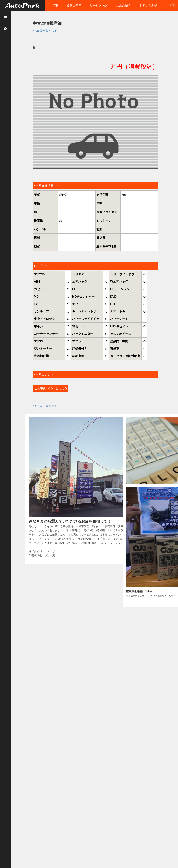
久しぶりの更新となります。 (127, 489)
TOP (56, 6)
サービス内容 (99, 6)
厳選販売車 (74, 6)
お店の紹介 (124, 6)
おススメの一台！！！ (124, 468)
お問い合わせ (149, 6)
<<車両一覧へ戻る (42, 30)
